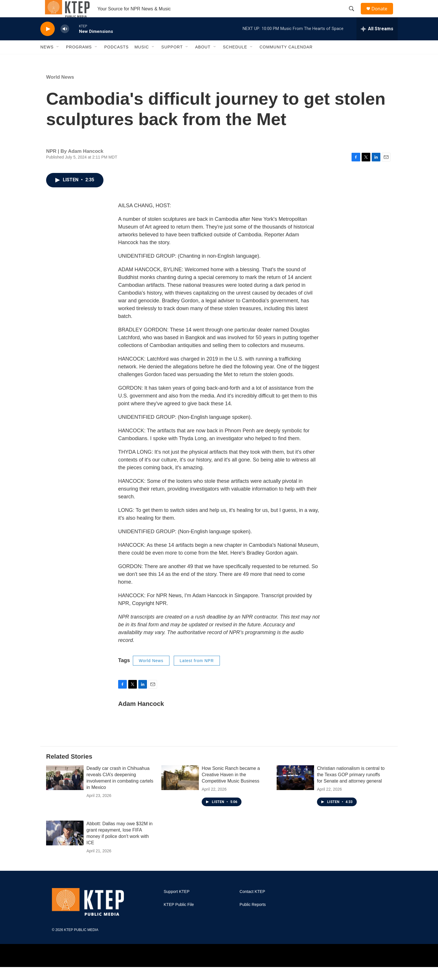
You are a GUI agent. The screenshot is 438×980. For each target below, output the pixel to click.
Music (142, 60)
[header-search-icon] (354, 15)
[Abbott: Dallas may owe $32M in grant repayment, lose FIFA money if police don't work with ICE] (65, 846)
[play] (48, 42)
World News (60, 90)
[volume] (65, 42)
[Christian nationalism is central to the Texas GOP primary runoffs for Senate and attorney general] (295, 791)
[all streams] (377, 42)
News (47, 60)
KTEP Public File (179, 918)
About (203, 60)
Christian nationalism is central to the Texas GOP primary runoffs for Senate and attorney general (351, 788)
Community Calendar (286, 60)
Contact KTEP (252, 905)
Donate (383, 15)
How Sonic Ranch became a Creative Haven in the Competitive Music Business (231, 788)
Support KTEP (177, 905)
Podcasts (117, 60)
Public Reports (253, 918)
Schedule (235, 60)
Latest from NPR (197, 674)
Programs (79, 60)
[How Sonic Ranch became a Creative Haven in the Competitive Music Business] (180, 791)
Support (172, 60)
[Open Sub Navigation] (58, 60)
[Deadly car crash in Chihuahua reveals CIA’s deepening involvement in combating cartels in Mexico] (65, 791)
